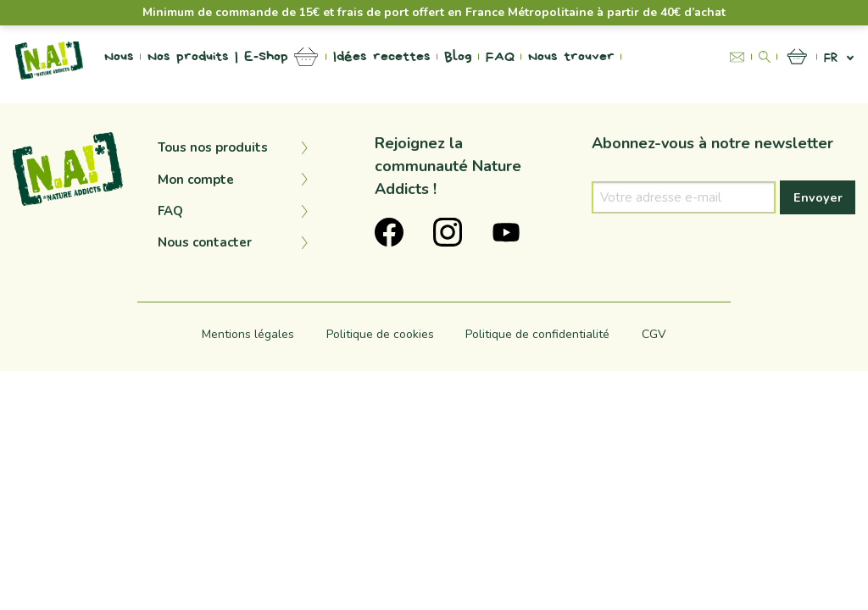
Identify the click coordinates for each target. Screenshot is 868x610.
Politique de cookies (380, 334)
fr (831, 57)
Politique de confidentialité (537, 334)
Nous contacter (205, 242)
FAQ (500, 57)
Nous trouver (571, 57)
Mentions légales (248, 334)
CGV (654, 334)
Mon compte (196, 180)
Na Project (665, 57)
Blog (458, 57)
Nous (119, 57)
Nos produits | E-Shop (218, 57)
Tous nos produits (213, 147)
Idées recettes (382, 57)
